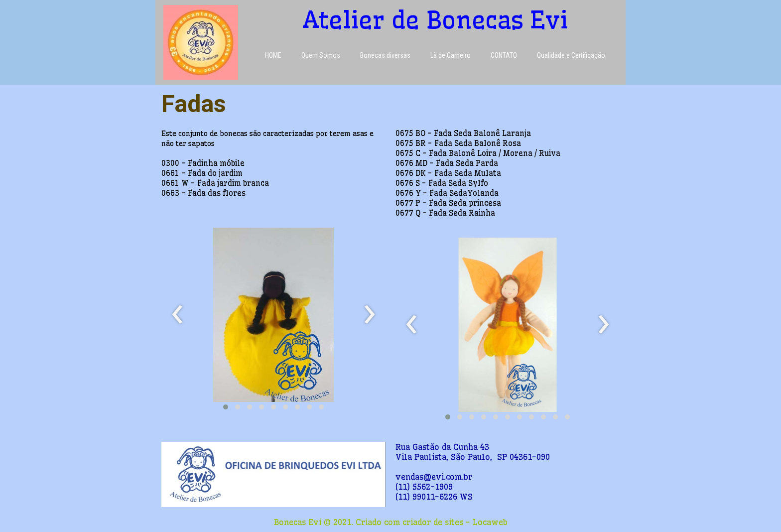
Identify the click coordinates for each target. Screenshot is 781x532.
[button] (226, 407)
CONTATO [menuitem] (504, 55)
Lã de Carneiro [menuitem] (451, 55)
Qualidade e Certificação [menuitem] (571, 55)
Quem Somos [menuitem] (321, 55)
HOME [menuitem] (273, 55)
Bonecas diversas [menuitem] (385, 55)
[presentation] (178, 315)
